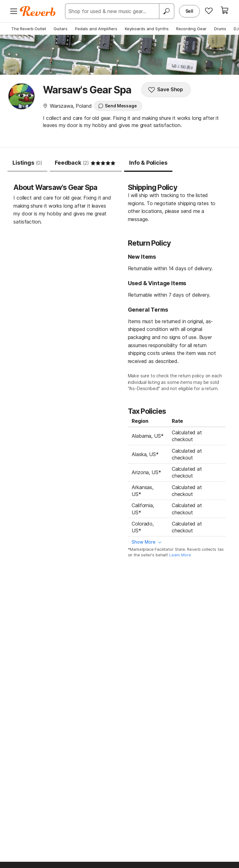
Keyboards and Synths (147, 29)
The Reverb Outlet (29, 29)
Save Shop (166, 90)
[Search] (166, 11)
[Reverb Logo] (38, 11)
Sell (189, 11)
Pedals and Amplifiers (96, 29)
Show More (144, 542)
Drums (220, 29)
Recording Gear (191, 29)
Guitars (61, 29)
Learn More (180, 555)
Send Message (117, 106)
